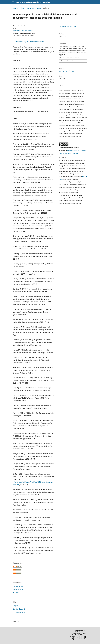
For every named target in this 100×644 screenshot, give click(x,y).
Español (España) (19, 609)
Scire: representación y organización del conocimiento (33, 2)
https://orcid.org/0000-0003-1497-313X (23, 30)
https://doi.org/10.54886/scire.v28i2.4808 (30, 42)
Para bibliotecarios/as (20, 593)
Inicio (15, 8)
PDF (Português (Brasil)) (70, 26)
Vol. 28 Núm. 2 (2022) (34, 8)
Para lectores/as (18, 586)
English (16, 606)
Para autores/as (18, 590)
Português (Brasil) (19, 612)
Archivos (22, 8)
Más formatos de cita (67, 61)
